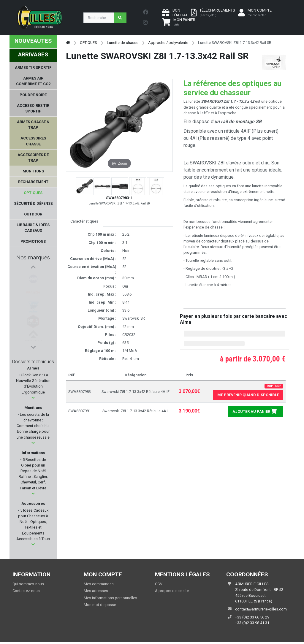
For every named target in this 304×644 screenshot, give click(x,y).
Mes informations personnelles (110, 598)
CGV (159, 584)
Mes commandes (99, 584)
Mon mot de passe (100, 605)
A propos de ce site (172, 591)
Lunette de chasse (123, 43)
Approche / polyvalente (168, 43)
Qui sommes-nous (28, 584)
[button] (33, 398)
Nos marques (33, 257)
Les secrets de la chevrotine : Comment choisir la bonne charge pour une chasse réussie (33, 426)
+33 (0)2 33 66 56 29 (252, 617)
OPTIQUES (88, 43)
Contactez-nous (26, 591)
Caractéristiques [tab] (84, 221)
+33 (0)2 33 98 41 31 (252, 623)
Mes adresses (96, 591)
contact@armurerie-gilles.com (261, 609)
